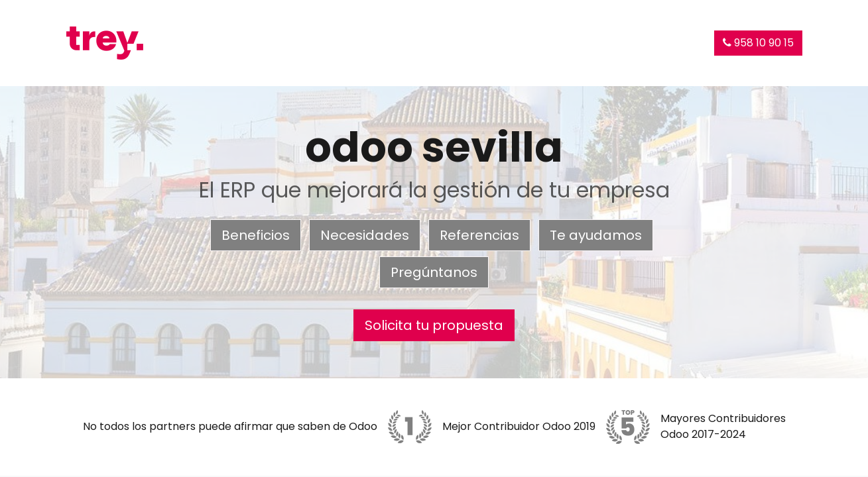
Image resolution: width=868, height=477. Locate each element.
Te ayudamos (596, 235)
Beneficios (256, 235)
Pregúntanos (434, 272)
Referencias (479, 235)
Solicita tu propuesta (434, 325)
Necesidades (365, 235)
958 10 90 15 (758, 43)
